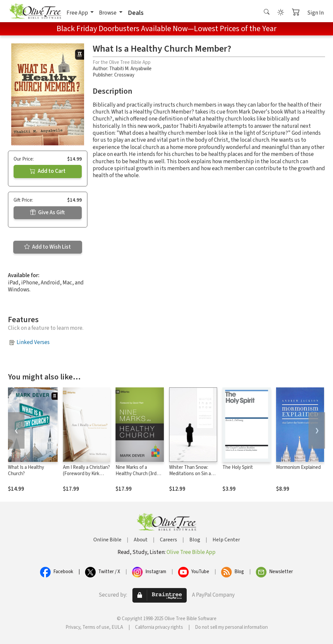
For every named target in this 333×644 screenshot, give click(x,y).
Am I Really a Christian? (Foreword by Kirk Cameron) (86, 474)
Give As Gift (48, 213)
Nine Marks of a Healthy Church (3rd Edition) (136, 474)
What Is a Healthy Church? (26, 471)
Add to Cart (48, 171)
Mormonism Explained (298, 467)
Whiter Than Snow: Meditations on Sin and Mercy (193, 474)
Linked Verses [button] (33, 342)
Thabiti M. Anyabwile (130, 69)
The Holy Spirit (238, 467)
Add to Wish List (48, 247)
